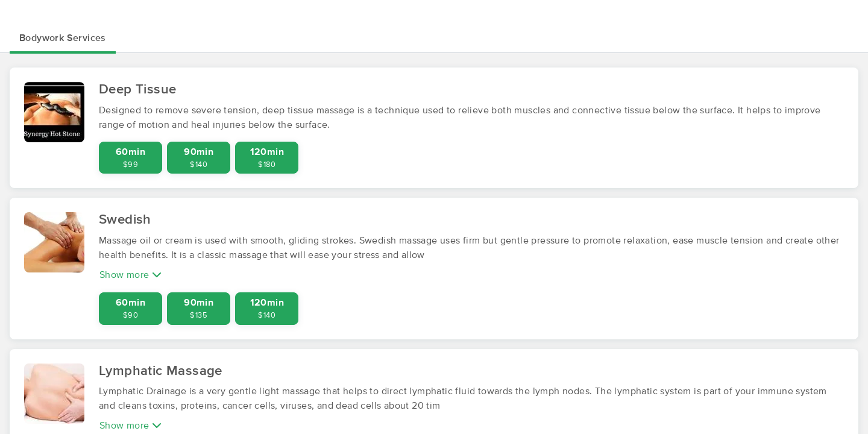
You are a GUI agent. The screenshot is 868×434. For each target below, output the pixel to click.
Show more (131, 275)
